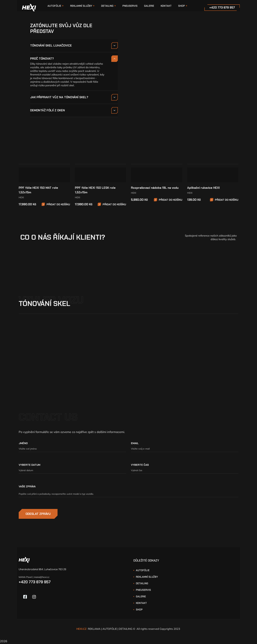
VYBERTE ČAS (140, 465)
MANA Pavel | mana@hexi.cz (34, 578)
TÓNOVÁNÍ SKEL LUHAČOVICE (51, 46)
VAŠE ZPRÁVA (27, 487)
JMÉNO (23, 444)
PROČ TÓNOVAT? (42, 59)
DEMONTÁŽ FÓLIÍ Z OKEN (48, 110)
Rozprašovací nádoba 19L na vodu (155, 188)
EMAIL (135, 444)
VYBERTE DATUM (30, 465)
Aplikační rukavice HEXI (203, 188)
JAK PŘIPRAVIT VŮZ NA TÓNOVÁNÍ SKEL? (59, 97)
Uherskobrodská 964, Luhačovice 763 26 (42, 570)
